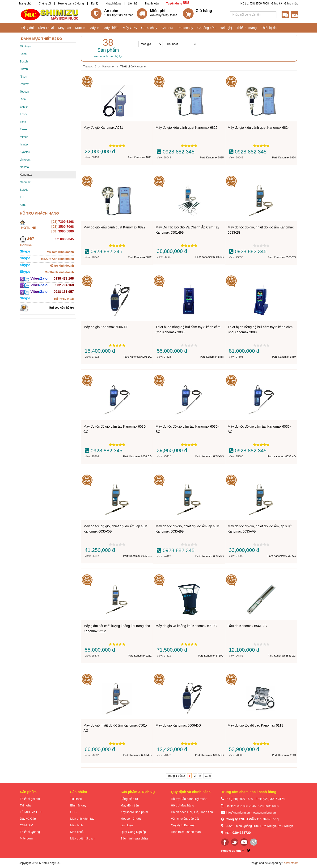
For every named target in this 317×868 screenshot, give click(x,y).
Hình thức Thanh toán (186, 832)
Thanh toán (152, 4)
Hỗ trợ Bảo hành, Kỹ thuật (189, 799)
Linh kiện (127, 825)
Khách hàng (113, 4)
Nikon (23, 77)
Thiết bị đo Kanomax (133, 66)
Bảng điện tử (129, 799)
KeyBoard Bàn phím (134, 812)
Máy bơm (26, 838)
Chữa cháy (149, 28)
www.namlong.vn (264, 812)
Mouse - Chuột (131, 819)
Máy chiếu (111, 28)
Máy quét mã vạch (83, 838)
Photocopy (185, 28)
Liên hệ (133, 4)
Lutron (24, 69)
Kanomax (26, 175)
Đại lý (95, 4)
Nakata (24, 167)
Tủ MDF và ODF (31, 812)
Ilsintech (25, 145)
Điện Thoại (46, 28)
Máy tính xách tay (82, 819)
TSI (22, 197)
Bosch (24, 62)
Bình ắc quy (78, 805)
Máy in (94, 28)
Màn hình (76, 825)
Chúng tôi (45, 4)
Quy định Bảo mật (183, 825)
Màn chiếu (77, 832)
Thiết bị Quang (30, 832)
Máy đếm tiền (130, 805)
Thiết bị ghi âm (30, 799)
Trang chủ (25, 4)
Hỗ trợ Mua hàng (182, 805)
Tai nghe (26, 805)
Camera (167, 28)
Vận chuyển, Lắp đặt (185, 819)
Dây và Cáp (28, 819)
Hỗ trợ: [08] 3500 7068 (255, 4)
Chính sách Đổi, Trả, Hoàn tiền (192, 812)
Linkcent (25, 160)
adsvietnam (291, 863)
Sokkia (24, 190)
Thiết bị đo (269, 28)
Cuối (208, 776)
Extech (24, 107)
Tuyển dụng (174, 4)
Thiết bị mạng (246, 28)
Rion (23, 99)
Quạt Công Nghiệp (133, 832)
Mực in (80, 28)
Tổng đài (27, 28)
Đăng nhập (291, 4)
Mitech (24, 137)
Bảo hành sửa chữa (134, 838)
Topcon (24, 92)
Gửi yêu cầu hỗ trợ (61, 308)
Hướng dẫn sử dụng (71, 4)
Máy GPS (130, 28)
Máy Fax (65, 28)
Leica (23, 54)
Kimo (23, 205)
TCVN (24, 114)
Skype (25, 251)
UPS (73, 812)
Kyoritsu (25, 152)
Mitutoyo (25, 46)
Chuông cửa (206, 28)
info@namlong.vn (238, 812)
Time (23, 122)
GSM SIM (26, 825)
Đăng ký (277, 4)
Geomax (25, 182)
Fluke (23, 129)
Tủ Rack (76, 799)
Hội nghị (226, 28)
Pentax (24, 84)
